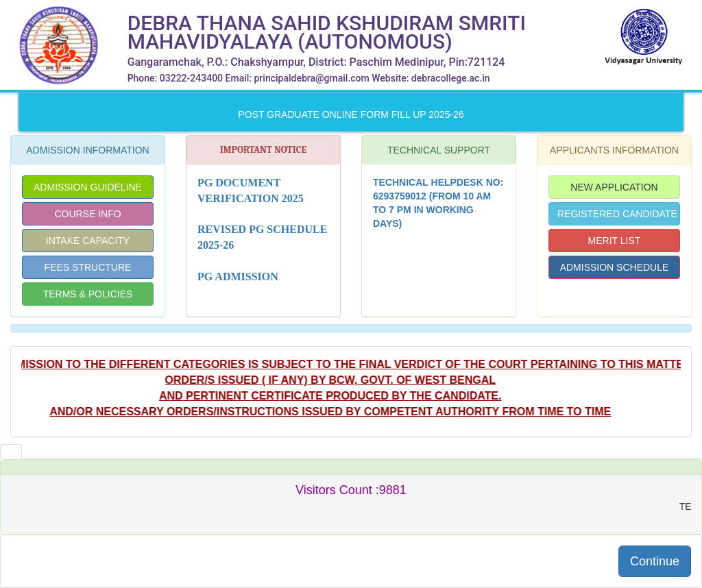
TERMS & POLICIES (88, 294)
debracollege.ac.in (451, 78)
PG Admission (238, 277)
